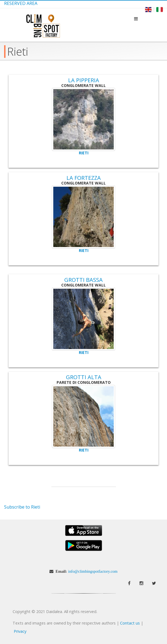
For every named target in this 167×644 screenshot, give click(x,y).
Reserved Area (21, 3)
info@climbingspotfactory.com (93, 571)
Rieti (84, 153)
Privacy (20, 631)
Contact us (130, 623)
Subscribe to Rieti (22, 507)
